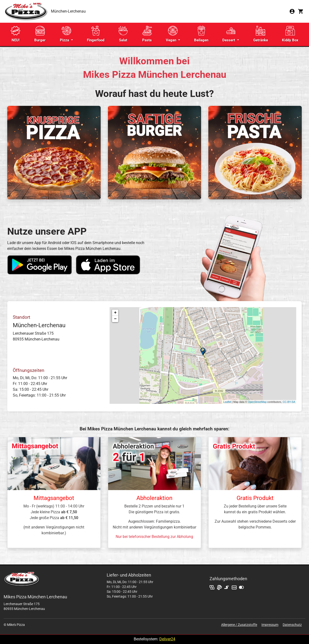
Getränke (261, 34)
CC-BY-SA (289, 402)
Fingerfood (96, 34)
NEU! (15, 34)
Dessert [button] (229, 34)
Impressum (270, 625)
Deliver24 (167, 639)
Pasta (147, 34)
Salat (123, 34)
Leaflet (227, 402)
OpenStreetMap (257, 402)
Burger (40, 34)
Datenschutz (292, 625)
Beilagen (201, 34)
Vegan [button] (172, 34)
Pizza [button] (66, 34)
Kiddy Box (290, 34)
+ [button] (115, 313)
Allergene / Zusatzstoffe (239, 625)
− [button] (115, 319)
